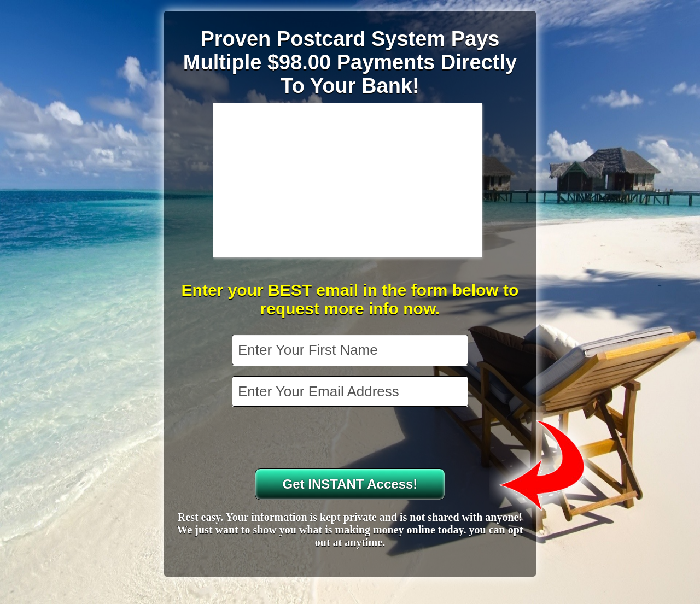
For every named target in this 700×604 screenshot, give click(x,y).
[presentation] (351, 439)
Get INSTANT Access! (350, 484)
